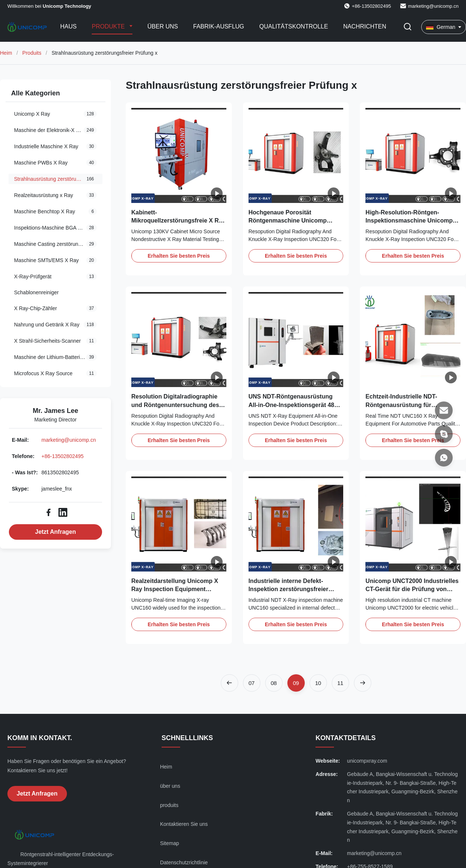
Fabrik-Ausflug (219, 26)
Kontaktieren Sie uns (184, 824)
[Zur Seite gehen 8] (274, 683)
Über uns (163, 26)
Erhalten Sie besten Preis (179, 256)
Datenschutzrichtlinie (184, 862)
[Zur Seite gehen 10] (318, 683)
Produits (32, 53)
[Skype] (444, 434)
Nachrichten (365, 26)
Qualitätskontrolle (294, 26)
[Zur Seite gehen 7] (252, 683)
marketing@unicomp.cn (433, 6)
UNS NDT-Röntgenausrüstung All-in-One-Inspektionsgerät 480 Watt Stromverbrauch (293, 405)
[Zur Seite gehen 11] (340, 683)
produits (169, 805)
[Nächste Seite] (363, 683)
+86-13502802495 (63, 456)
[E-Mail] (444, 410)
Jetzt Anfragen (56, 532)
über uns (170, 786)
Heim (6, 53)
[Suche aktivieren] (408, 27)
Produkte (109, 26)
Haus (68, 26)
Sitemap (170, 843)
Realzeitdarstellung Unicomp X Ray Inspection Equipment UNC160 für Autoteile (175, 589)
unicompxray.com (367, 761)
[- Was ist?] (444, 458)
